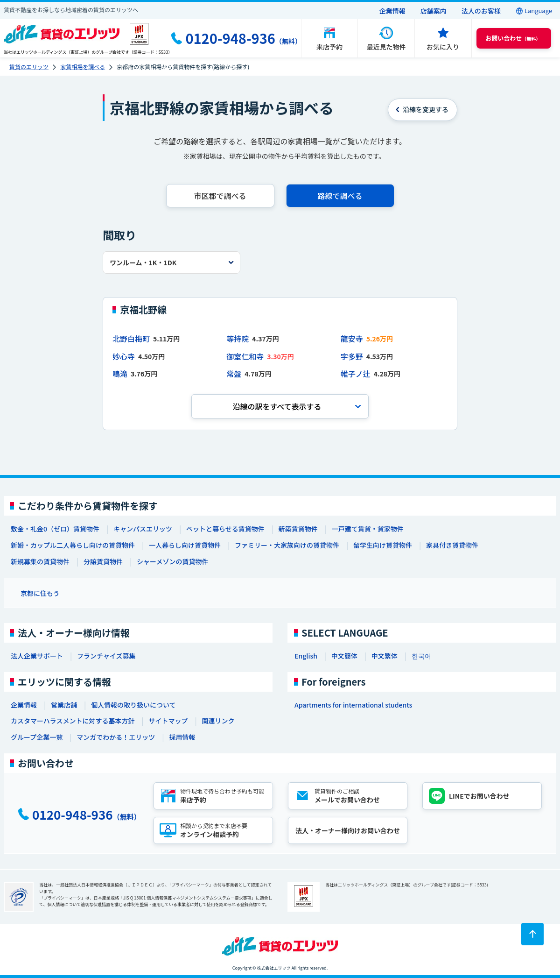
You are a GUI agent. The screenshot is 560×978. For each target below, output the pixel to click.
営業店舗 (64, 705)
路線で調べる (340, 196)
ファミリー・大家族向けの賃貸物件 (287, 545)
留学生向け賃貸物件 (383, 545)
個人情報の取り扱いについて (133, 705)
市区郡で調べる (220, 196)
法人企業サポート (37, 656)
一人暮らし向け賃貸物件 (185, 545)
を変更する (426, 109)
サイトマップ (168, 721)
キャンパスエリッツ (143, 529)
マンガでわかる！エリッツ (116, 737)
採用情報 (182, 737)
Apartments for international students (353, 705)
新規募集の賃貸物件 (40, 561)
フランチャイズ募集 (106, 656)
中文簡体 (344, 656)
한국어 (421, 656)
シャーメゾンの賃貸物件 (172, 561)
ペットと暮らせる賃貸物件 (225, 529)
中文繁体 (385, 656)
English (306, 656)
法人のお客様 (481, 11)
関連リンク (218, 721)
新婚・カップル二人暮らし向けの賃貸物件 (73, 545)
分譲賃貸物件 (103, 561)
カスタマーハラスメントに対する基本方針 (73, 721)
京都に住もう (40, 593)
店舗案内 (434, 11)
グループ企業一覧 (37, 737)
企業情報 (392, 11)
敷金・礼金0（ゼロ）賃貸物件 (55, 529)
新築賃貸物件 (298, 529)
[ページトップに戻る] (532, 934)
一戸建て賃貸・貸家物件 (368, 529)
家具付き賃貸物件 (452, 545)
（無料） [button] (513, 38)
